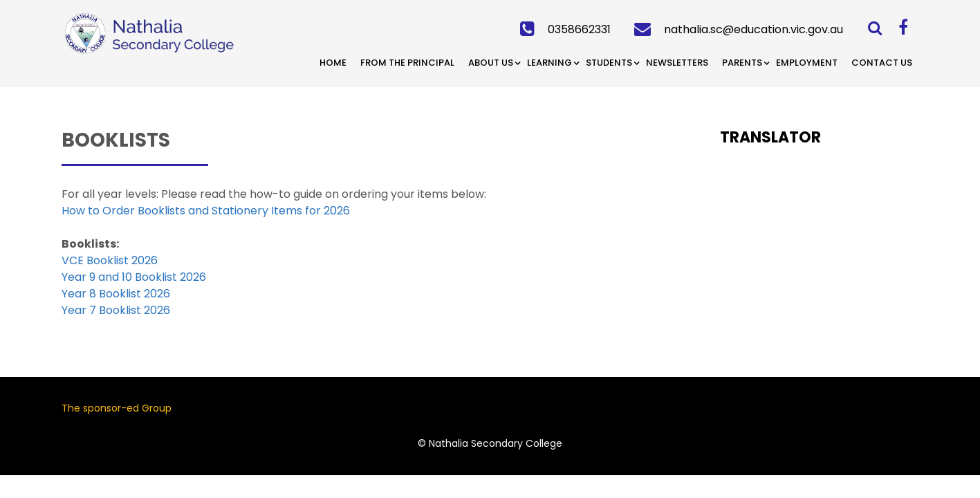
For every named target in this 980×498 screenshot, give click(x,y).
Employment (807, 63)
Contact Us (882, 63)
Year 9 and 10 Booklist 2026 (134, 277)
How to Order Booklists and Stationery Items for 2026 (206, 211)
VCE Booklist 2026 (110, 260)
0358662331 (579, 29)
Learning (549, 63)
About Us (491, 63)
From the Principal (407, 63)
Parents (742, 63)
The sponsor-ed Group (117, 408)
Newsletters (677, 63)
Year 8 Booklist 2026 (116, 294)
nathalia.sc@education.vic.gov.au (754, 29)
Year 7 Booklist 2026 (116, 310)
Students (609, 63)
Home (333, 63)
